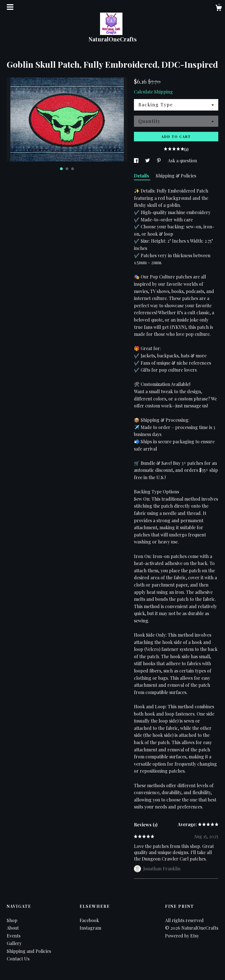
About (13, 928)
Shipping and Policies (29, 951)
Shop (12, 920)
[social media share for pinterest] (159, 160)
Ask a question (182, 160)
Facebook (89, 920)
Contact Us (18, 959)
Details (142, 176)
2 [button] (67, 169)
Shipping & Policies (176, 176)
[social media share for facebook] (137, 160)
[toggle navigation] (10, 7)
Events (14, 936)
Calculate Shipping (153, 92)
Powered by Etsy (182, 936)
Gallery (14, 943)
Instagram (90, 928)
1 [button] (61, 169)
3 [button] (73, 169)
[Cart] (219, 9)
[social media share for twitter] (148, 160)
